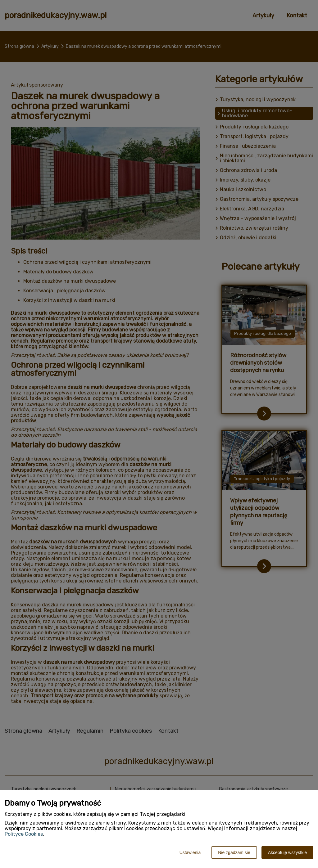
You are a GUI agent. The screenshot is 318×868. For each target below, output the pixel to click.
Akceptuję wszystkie (287, 852)
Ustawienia (190, 852)
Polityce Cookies (24, 834)
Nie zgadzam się (234, 852)
